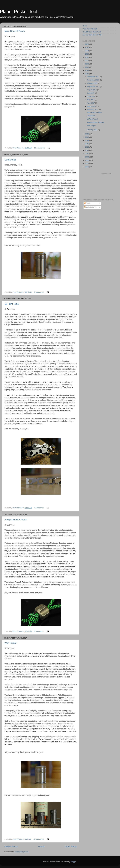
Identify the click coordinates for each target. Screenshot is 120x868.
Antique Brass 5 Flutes (16, 520)
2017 (87, 74)
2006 (87, 167)
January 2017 (92, 130)
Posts (87, 203)
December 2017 (93, 77)
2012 (87, 147)
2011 (87, 150)
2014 (87, 141)
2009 (87, 157)
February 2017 (93, 110)
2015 (87, 137)
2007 (87, 164)
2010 (87, 154)
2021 (87, 61)
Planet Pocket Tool (19, 12)
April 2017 (91, 103)
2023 (87, 54)
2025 (87, 47)
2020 (87, 64)
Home (41, 847)
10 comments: (40, 148)
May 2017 (91, 100)
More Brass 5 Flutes (15, 31)
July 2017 (91, 93)
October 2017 (92, 83)
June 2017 (91, 96)
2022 (87, 57)
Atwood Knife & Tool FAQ (92, 35)
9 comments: (39, 508)
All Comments (90, 207)
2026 (87, 44)
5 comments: (39, 292)
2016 (87, 134)
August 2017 (92, 90)
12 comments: (39, 839)
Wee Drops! (10, 643)
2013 (87, 144)
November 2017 (93, 80)
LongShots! (10, 160)
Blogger (73, 862)
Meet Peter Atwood (90, 29)
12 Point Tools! (12, 304)
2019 (87, 67)
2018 (87, 70)
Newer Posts (11, 847)
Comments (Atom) (22, 852)
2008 (87, 160)
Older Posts (71, 847)
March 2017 (92, 106)
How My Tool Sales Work (92, 32)
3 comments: (39, 631)
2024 (87, 51)
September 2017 (94, 87)
